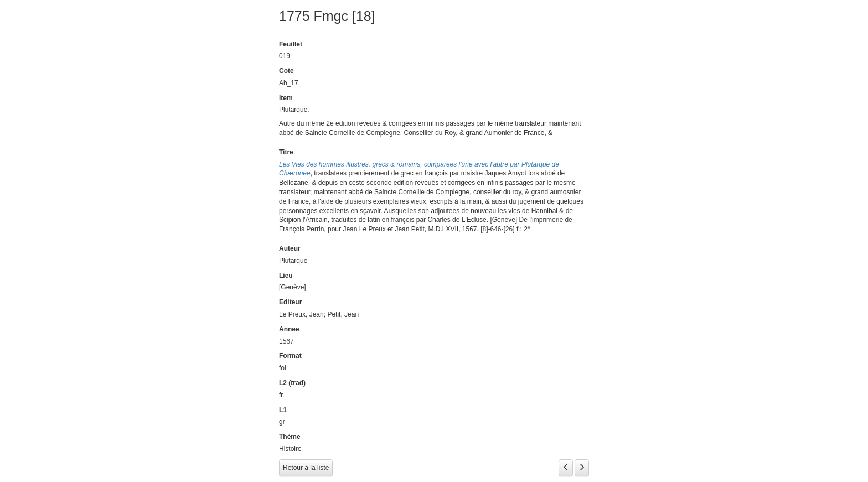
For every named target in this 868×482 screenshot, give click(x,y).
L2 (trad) (292, 383)
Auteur (290, 248)
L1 (283, 410)
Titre (286, 152)
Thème (290, 437)
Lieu (286, 276)
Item (286, 98)
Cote (286, 71)
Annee (289, 329)
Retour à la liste (306, 468)
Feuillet (291, 44)
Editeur (290, 302)
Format (290, 356)
